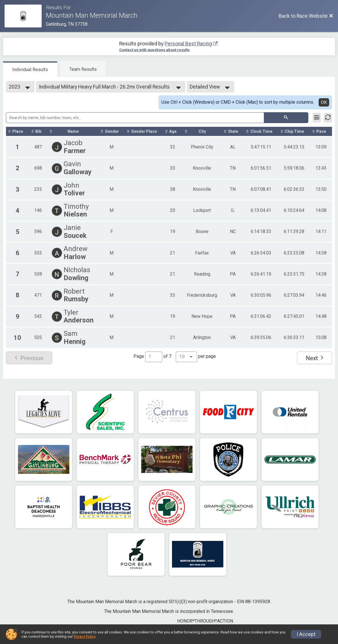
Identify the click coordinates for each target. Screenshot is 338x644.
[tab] (30, 69)
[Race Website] (25, 16)
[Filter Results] (317, 118)
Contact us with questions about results (154, 50)
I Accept (306, 634)
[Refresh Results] (328, 118)
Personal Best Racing (188, 44)
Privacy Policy (84, 636)
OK (324, 102)
